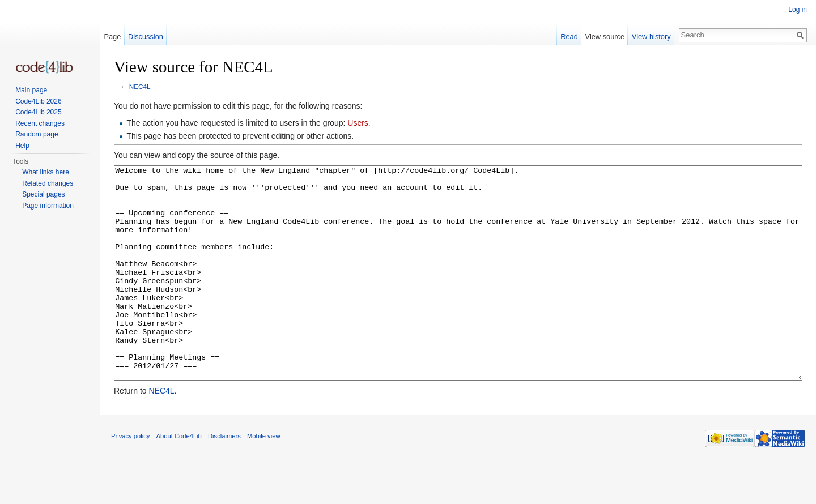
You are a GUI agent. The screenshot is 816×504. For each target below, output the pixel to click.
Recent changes (40, 123)
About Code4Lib (179, 479)
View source (605, 37)
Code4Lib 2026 (38, 101)
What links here (46, 172)
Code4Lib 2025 (38, 112)
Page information (48, 206)
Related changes (48, 183)
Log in (798, 10)
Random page (37, 134)
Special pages (43, 194)
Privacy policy (130, 479)
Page (112, 37)
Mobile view (263, 479)
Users (358, 123)
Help (22, 146)
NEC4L (140, 86)
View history (651, 37)
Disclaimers (224, 479)
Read (569, 37)
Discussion (146, 37)
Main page (31, 90)
